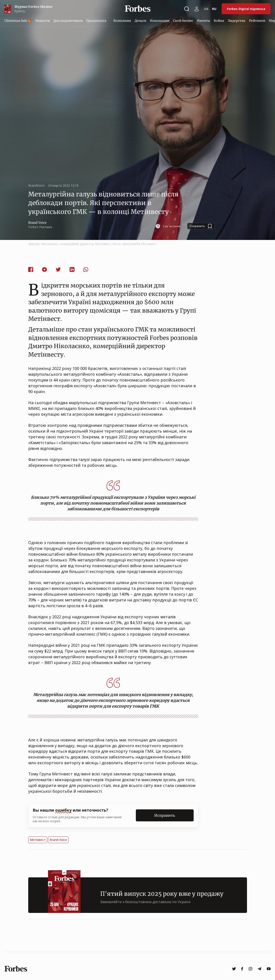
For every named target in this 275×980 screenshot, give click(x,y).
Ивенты (203, 21)
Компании (122, 21)
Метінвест (38, 840)
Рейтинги (257, 21)
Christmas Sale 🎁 (18, 21)
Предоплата (96, 21)
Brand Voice (58, 840)
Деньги (140, 21)
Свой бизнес (183, 21)
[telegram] (260, 969)
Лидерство (237, 21)
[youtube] (269, 969)
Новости (43, 21)
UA (206, 9)
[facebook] (242, 969)
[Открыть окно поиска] (187, 9)
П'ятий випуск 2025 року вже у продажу (162, 894)
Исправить (165, 815)
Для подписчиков (68, 21)
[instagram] (250, 969)
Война (219, 21)
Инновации (160, 21)
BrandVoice (36, 185)
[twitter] (234, 969)
